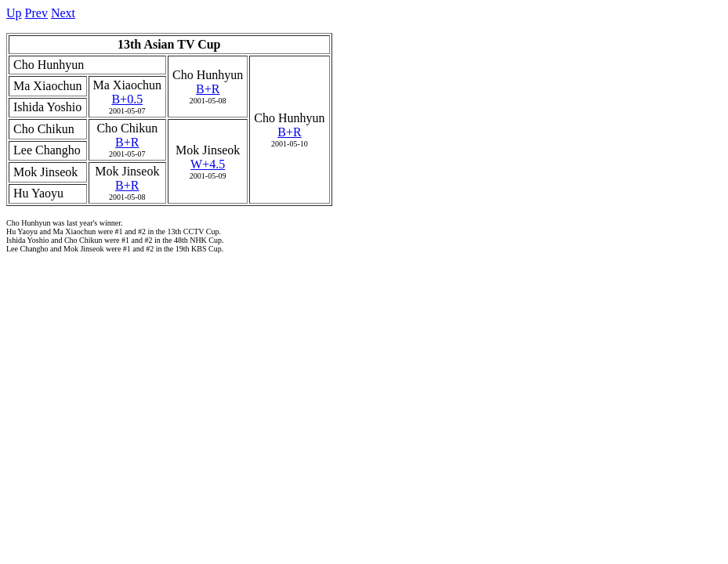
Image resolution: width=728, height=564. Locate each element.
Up (14, 13)
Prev (36, 13)
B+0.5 (127, 99)
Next (63, 13)
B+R (208, 89)
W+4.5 (208, 164)
